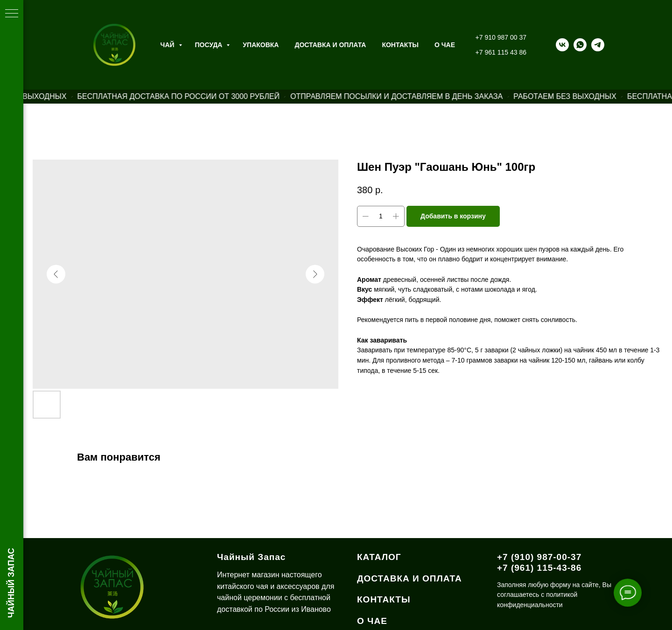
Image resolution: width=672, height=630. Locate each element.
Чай (168, 45)
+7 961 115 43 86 (501, 52)
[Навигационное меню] (12, 14)
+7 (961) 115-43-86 (539, 568)
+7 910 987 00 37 (501, 37)
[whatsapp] (580, 45)
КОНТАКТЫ (384, 599)
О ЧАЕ (445, 45)
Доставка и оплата (330, 45)
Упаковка (261, 45)
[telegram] (598, 45)
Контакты (400, 45)
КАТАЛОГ (379, 557)
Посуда (210, 45)
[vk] (562, 45)
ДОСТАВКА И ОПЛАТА (409, 578)
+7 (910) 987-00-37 (539, 557)
